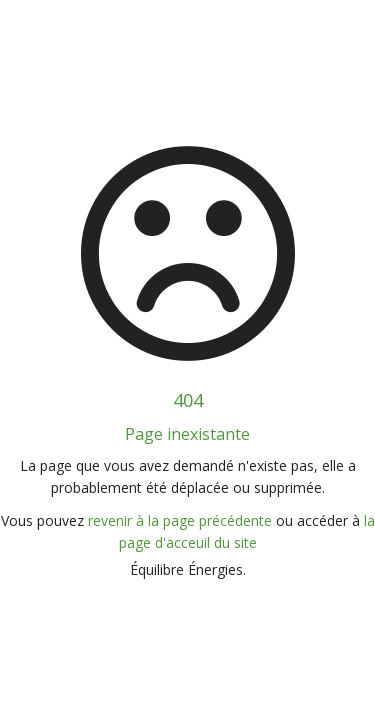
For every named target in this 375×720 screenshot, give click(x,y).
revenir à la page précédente (180, 520)
